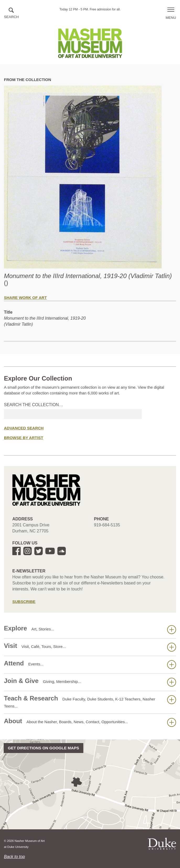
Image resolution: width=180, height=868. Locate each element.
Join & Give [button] (90, 682)
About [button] (90, 722)
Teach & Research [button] (90, 702)
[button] (11, 13)
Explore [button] (90, 629)
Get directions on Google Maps (43, 748)
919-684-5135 (107, 525)
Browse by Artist (24, 438)
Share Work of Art (25, 298)
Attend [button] (90, 664)
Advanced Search (24, 428)
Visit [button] (90, 647)
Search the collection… (34, 405)
